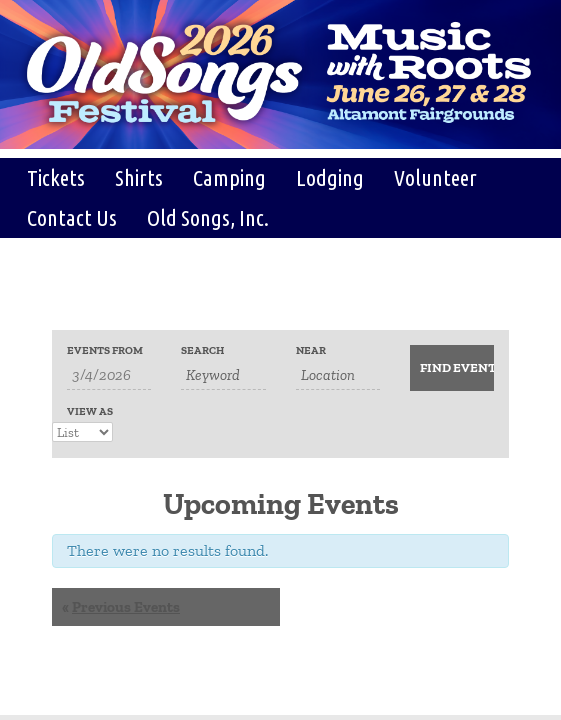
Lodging (330, 177)
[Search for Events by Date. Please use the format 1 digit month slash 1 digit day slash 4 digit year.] (109, 375)
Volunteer (435, 177)
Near (311, 350)
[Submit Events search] (452, 368)
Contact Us (72, 217)
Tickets (56, 177)
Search (202, 350)
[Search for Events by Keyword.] (223, 375)
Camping (229, 177)
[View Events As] (82, 432)
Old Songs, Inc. (208, 217)
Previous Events (121, 607)
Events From (105, 350)
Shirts (139, 177)
